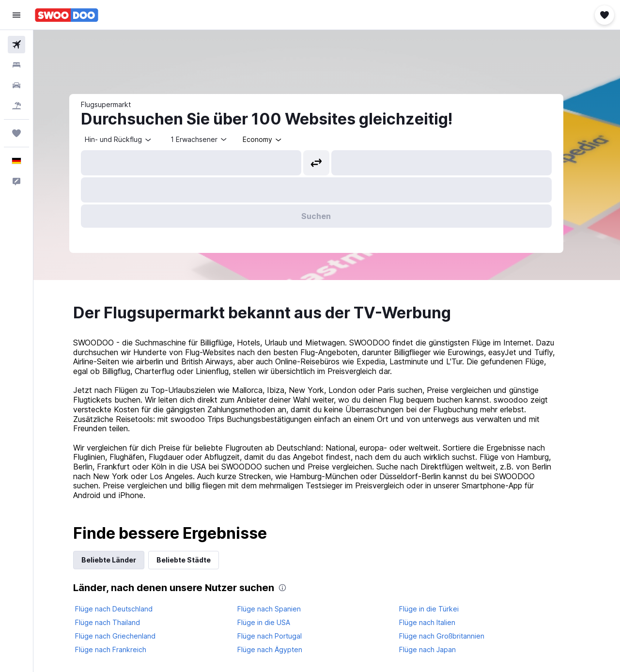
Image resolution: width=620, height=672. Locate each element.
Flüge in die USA (274, 622)
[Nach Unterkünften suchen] (16, 65)
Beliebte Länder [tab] (119, 560)
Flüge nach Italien (438, 622)
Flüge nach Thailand (118, 622)
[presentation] (293, 588)
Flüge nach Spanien (279, 609)
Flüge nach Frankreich (121, 649)
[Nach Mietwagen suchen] (16, 85)
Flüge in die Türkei (440, 609)
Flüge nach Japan (438, 649)
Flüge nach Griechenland (126, 636)
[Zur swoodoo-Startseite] (67, 15)
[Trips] (16, 133)
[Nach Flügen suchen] (16, 45)
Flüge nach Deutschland (124, 609)
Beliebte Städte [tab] (194, 560)
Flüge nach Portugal (280, 636)
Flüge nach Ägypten (280, 649)
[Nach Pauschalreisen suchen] (16, 106)
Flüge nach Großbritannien (452, 636)
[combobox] (129, 140)
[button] (16, 15)
